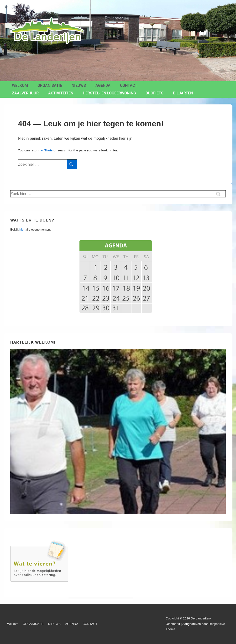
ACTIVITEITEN (61, 93)
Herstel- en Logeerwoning (109, 93)
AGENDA (103, 85)
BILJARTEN (183, 93)
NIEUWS (79, 85)
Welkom (20, 85)
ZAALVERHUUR (25, 93)
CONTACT (129, 85)
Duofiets (155, 93)
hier (22, 229)
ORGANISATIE (50, 85)
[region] (118, 432)
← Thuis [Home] (46, 150)
